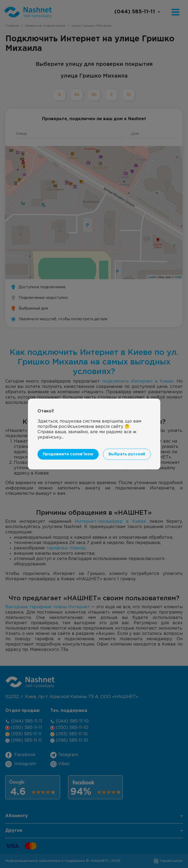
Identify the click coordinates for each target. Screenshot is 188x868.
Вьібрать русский (127, 454)
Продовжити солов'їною (68, 454)
